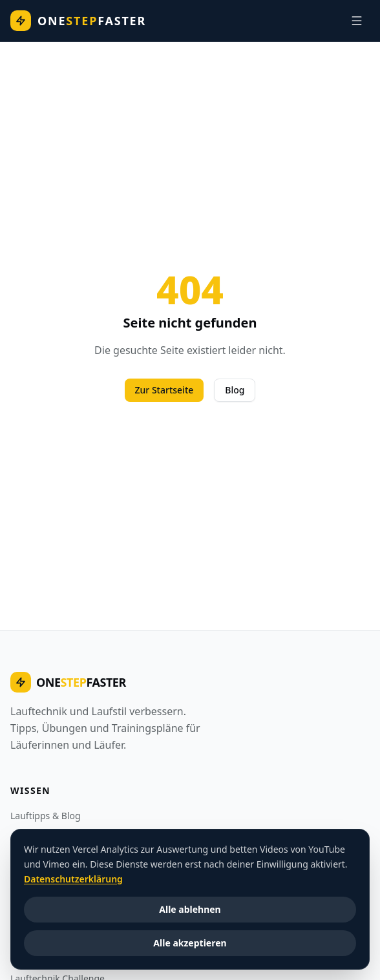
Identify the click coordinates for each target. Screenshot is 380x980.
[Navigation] (357, 21)
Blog (235, 390)
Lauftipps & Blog (46, 816)
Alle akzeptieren (190, 943)
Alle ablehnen (190, 909)
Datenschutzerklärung (73, 878)
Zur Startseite (164, 390)
